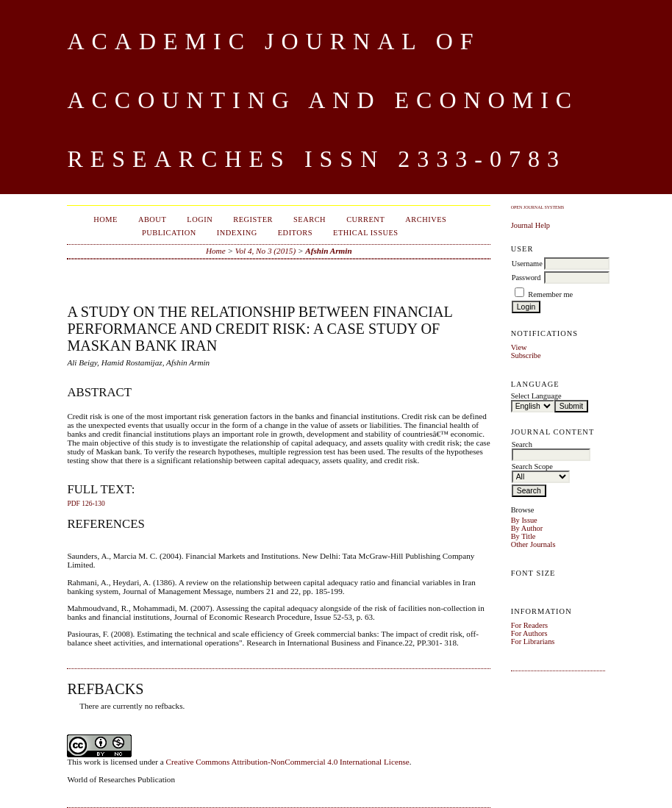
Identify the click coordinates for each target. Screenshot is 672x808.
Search (310, 219)
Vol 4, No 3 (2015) (265, 251)
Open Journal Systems (538, 207)
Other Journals (533, 544)
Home (106, 219)
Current (365, 219)
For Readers (530, 625)
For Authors (529, 633)
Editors (295, 233)
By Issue (524, 520)
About (152, 219)
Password (526, 278)
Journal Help (530, 225)
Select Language (536, 396)
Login (200, 219)
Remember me (550, 294)
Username (527, 264)
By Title (523, 536)
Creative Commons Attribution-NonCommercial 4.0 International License (288, 762)
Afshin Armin (328, 251)
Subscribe (526, 355)
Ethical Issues (366, 233)
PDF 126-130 (86, 504)
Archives (426, 219)
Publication (169, 233)
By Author (527, 528)
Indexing (237, 233)
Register (253, 219)
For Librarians (533, 641)
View (519, 347)
